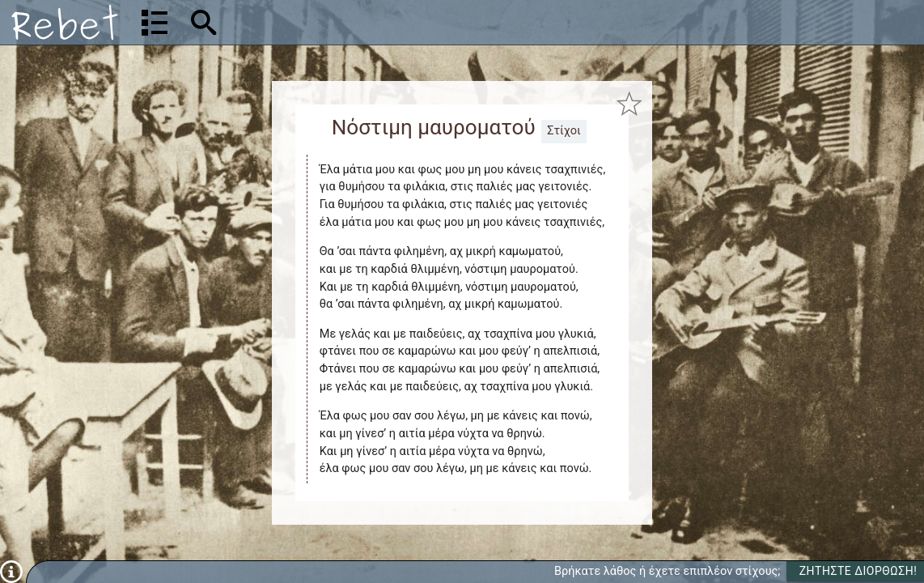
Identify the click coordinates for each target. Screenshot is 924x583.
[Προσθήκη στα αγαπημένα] (629, 104)
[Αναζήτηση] (308, 22)
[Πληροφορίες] (11, 571)
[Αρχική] (65, 22)
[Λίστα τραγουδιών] (155, 23)
